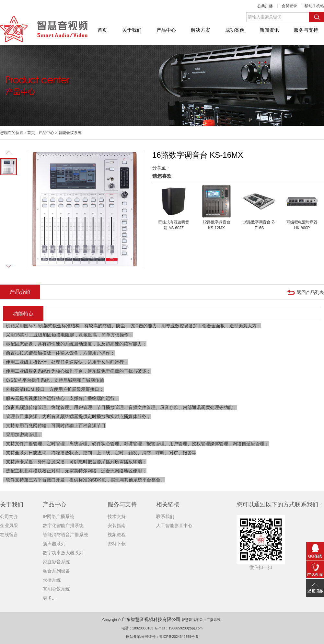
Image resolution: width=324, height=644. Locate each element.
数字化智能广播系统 (63, 525)
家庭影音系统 (56, 562)
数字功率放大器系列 (63, 553)
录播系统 (52, 580)
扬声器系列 (54, 544)
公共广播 (265, 6)
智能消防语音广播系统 (65, 535)
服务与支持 (306, 30)
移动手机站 (314, 6)
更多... (49, 598)
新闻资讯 (269, 30)
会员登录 (289, 6)
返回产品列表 (310, 292)
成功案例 (235, 30)
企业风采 (9, 525)
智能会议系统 (70, 133)
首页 (102, 30)
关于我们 (132, 30)
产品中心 (166, 30)
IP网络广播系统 (58, 516)
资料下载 (117, 544)
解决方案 (201, 30)
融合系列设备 (56, 571)
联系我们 (165, 516)
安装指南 (117, 525)
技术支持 (117, 516)
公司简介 (9, 516)
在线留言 (9, 535)
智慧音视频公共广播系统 (201, 620)
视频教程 (117, 535)
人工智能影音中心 (174, 525)
